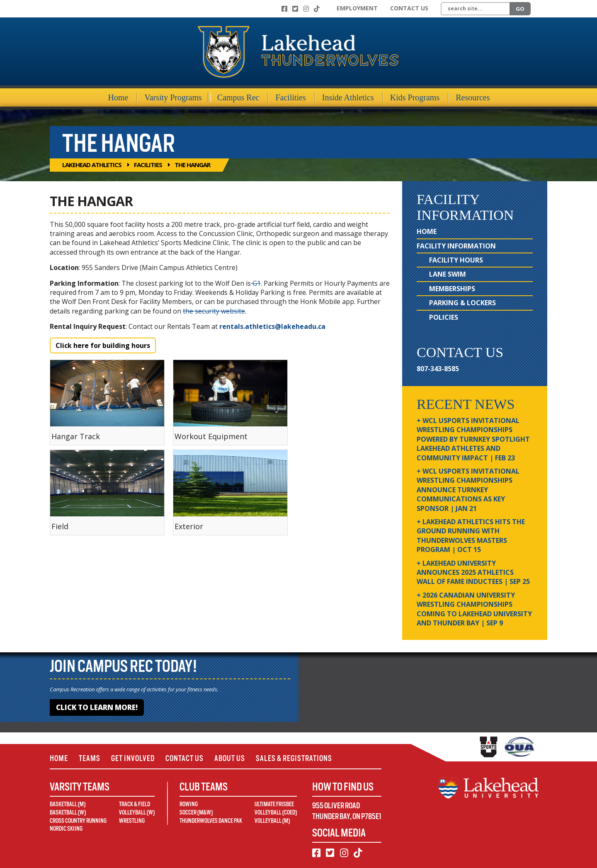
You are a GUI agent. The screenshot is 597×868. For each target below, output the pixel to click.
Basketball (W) (68, 812)
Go (520, 9)
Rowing (189, 804)
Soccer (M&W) (196, 812)
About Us (230, 758)
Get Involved (133, 758)
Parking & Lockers (462, 303)
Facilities (290, 97)
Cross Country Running (78, 821)
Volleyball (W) (137, 812)
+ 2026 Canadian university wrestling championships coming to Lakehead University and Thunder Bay (474, 609)
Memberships (452, 289)
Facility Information (456, 246)
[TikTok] (317, 9)
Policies (444, 317)
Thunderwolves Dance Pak (211, 821)
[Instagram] (306, 9)
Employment (357, 8)
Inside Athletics (348, 97)
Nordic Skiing (66, 829)
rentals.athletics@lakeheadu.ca (273, 326)
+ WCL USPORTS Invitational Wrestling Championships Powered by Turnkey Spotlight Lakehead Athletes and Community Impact (473, 439)
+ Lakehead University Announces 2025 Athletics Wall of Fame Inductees (473, 573)
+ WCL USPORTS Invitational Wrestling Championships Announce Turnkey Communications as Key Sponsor (468, 490)
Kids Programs (415, 97)
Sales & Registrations (294, 758)
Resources (473, 97)
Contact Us (409, 8)
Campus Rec (238, 97)
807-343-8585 (438, 369)
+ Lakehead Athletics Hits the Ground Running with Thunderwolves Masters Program (471, 536)
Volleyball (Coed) (276, 812)
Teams (90, 758)
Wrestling (132, 821)
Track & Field (135, 804)
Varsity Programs (173, 97)
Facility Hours (456, 260)
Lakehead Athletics (92, 165)
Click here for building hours (103, 345)
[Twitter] (295, 9)
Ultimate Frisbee (274, 804)
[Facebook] (284, 9)
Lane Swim (448, 274)
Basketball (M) (68, 804)
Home (118, 97)
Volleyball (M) (272, 821)
